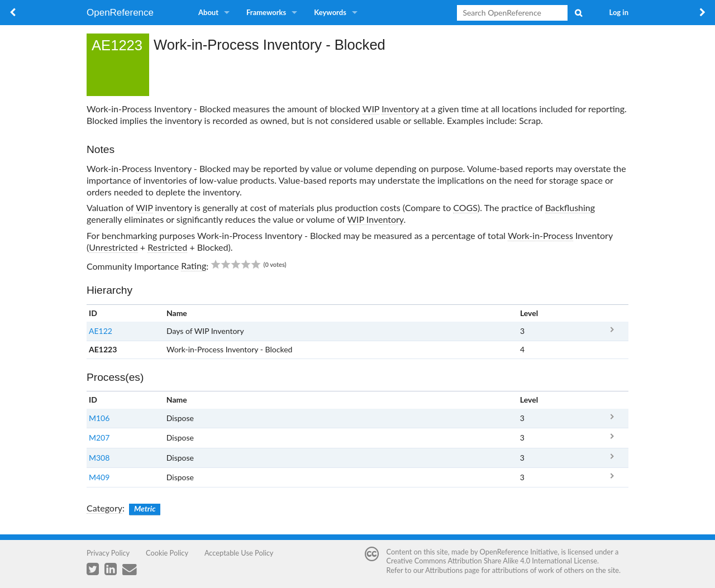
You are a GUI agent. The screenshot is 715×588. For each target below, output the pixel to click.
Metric (145, 508)
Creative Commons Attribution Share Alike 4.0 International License (492, 561)
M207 (99, 438)
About (208, 12)
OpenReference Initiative (519, 552)
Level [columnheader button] (529, 313)
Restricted (167, 247)
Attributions (444, 570)
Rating (194, 266)
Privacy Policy (108, 553)
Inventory (400, 109)
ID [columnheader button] (93, 313)
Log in (619, 12)
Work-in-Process (540, 235)
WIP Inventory (375, 219)
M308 (99, 458)
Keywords (330, 12)
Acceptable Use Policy (239, 553)
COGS (465, 207)
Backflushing (570, 207)
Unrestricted (113, 247)
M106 (99, 418)
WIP (371, 109)
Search (578, 13)
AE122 (101, 331)
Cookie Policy (167, 553)
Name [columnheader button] (177, 313)
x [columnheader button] (612, 313)
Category (104, 508)
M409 (99, 477)
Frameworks (266, 12)
